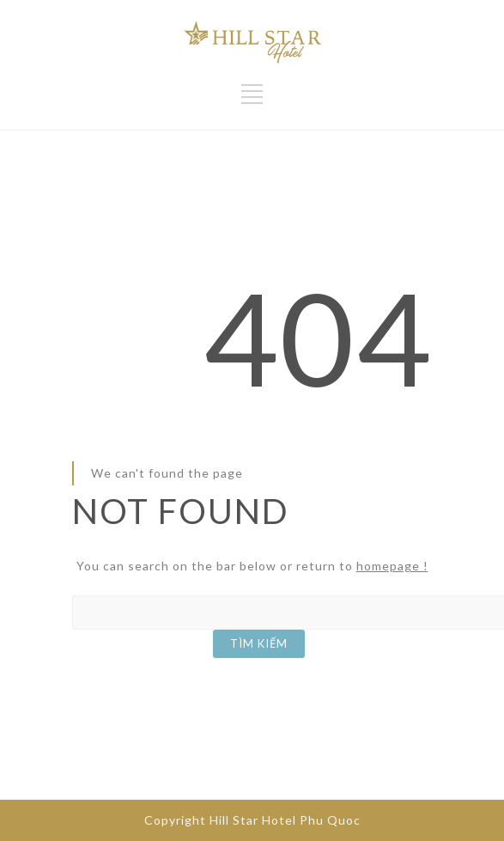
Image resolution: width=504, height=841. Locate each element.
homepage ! (392, 566)
